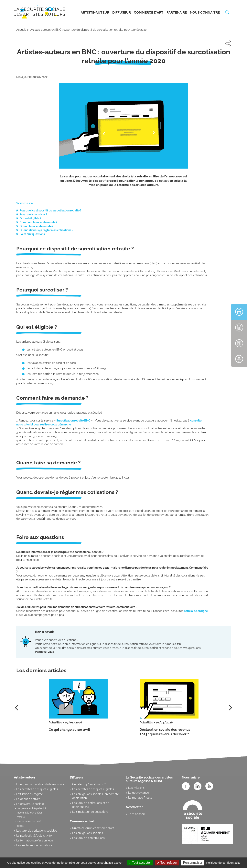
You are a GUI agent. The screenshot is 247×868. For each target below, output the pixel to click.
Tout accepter (140, 863)
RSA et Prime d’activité (29, 822)
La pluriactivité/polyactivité (34, 836)
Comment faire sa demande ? (38, 222)
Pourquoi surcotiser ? (33, 214)
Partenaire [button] (177, 12)
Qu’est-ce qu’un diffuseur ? (89, 784)
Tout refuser (167, 863)
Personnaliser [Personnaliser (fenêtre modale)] (193, 863)
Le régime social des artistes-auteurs (40, 784)
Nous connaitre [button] (205, 12)
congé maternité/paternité (32, 808)
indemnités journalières (30, 813)
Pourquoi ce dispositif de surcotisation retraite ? (51, 210)
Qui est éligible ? (30, 218)
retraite (21, 817)
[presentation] (230, 708)
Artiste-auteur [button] (95, 12)
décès (20, 826)
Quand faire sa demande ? (37, 226)
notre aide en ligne (196, 611)
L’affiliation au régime (30, 794)
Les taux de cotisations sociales (37, 831)
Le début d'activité (28, 799)
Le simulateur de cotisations (34, 845)
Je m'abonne (136, 814)
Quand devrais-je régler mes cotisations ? (46, 230)
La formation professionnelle (35, 840)
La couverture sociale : (31, 804)
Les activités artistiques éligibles (37, 789)
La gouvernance (139, 793)
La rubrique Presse (140, 798)
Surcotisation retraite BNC (73, 421)
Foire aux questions (32, 234)
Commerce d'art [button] (149, 12)
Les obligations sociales (88, 833)
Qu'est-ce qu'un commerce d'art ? (94, 828)
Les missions (136, 788)
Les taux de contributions (88, 838)
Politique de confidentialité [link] (223, 863)
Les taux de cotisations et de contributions (91, 805)
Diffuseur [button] (122, 12)
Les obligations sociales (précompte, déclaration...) (96, 796)
